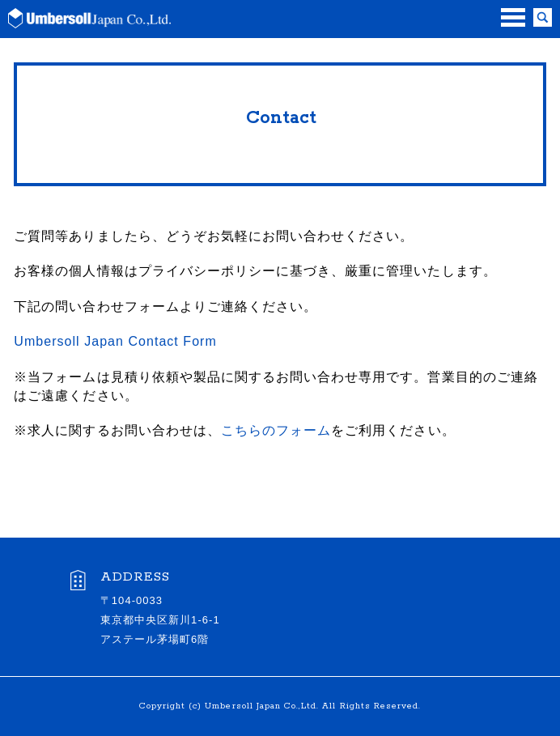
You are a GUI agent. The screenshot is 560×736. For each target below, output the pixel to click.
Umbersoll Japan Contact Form (115, 341)
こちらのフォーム (276, 430)
